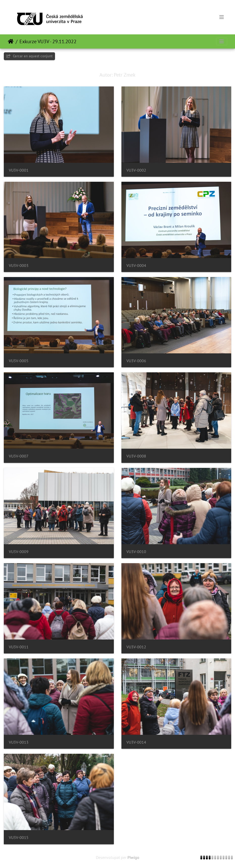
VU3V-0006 (136, 361)
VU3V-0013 (19, 742)
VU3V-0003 (19, 266)
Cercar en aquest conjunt (29, 56)
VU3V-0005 (19, 361)
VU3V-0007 (19, 456)
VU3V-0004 (136, 266)
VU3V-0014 (136, 742)
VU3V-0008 (136, 456)
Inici (11, 41)
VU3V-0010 (136, 552)
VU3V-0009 (19, 552)
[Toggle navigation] (222, 17)
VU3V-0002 (136, 170)
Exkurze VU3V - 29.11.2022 (48, 41)
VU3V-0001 (19, 170)
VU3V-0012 (136, 647)
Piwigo (133, 857)
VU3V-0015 (19, 838)
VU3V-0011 (19, 647)
